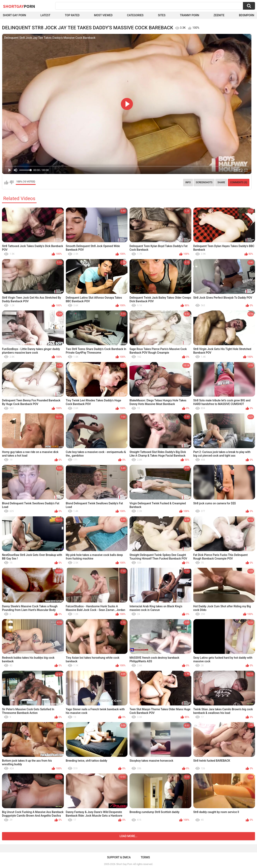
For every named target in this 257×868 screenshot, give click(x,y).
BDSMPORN (247, 15)
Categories (135, 15)
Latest (45, 15)
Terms (145, 857)
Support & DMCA (119, 857)
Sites (162, 15)
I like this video (6, 182)
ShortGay (19, 6)
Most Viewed (103, 15)
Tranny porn (190, 15)
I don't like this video (12, 182)
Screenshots (204, 182)
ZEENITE (219, 15)
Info (188, 182)
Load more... (129, 836)
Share (221, 182)
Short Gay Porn (14, 15)
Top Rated (72, 15)
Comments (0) (239, 182)
